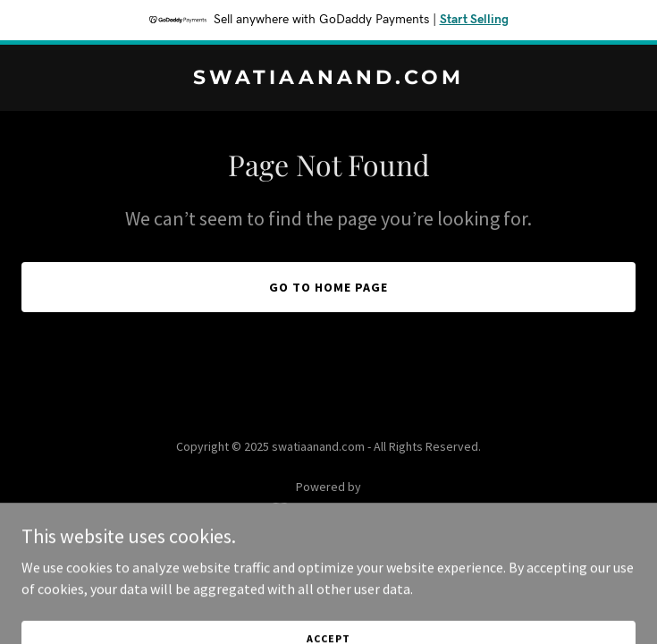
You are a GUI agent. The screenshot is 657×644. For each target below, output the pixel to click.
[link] (328, 79)
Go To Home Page (328, 287)
